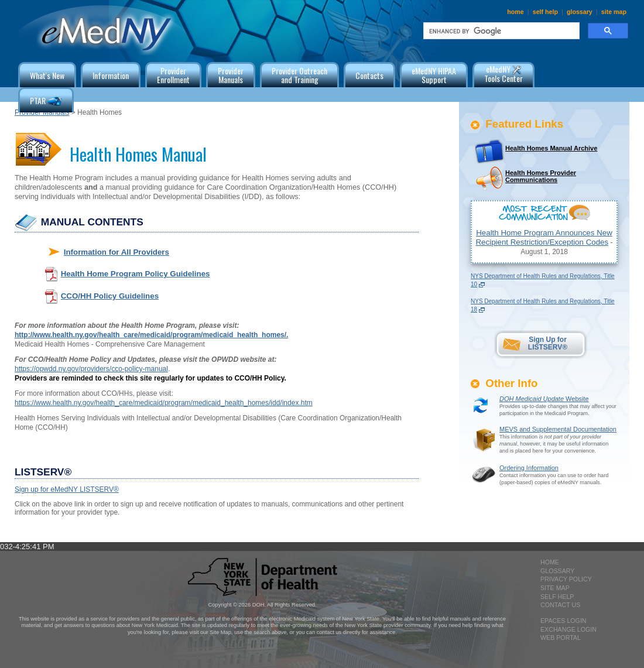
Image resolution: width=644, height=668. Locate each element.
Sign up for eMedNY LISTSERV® (67, 489)
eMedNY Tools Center (503, 73)
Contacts (369, 75)
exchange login (568, 629)
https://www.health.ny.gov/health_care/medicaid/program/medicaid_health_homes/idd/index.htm (164, 403)
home (515, 12)
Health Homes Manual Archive (551, 148)
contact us (560, 605)
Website (544, 399)
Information (111, 75)
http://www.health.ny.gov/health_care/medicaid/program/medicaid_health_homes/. (151, 335)
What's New (47, 75)
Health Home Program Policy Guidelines (136, 274)
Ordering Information (529, 468)
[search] (500, 31)
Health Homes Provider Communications (541, 176)
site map (614, 12)
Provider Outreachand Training (299, 75)
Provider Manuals (42, 112)
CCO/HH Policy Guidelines (110, 296)
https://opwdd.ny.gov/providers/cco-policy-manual (91, 369)
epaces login (563, 621)
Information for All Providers (117, 252)
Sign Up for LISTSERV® (548, 343)
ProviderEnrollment (173, 75)
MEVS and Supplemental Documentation (558, 429)
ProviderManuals (231, 75)
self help (545, 12)
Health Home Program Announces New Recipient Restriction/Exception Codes (544, 237)
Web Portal (561, 638)
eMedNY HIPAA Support (434, 75)
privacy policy (566, 579)
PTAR (46, 102)
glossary (580, 12)
